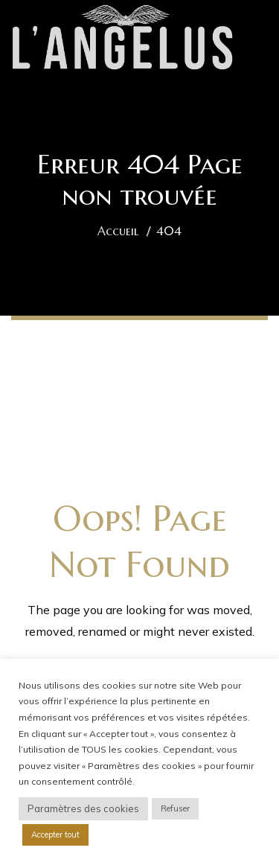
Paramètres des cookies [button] (83, 808)
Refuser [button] (175, 808)
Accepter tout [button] (55, 835)
